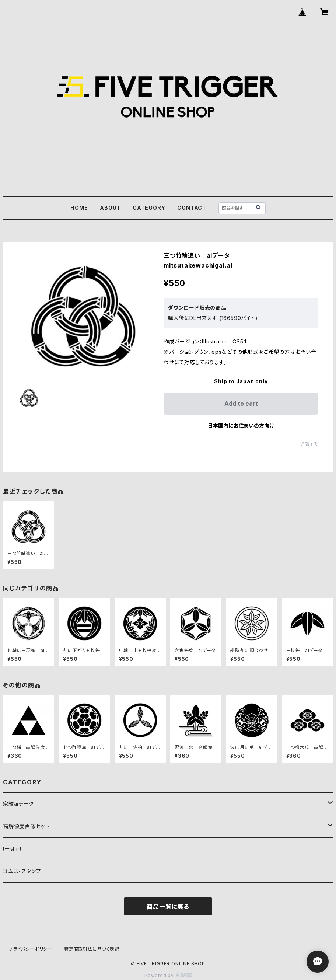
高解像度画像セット (26, 826)
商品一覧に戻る (168, 907)
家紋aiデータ (18, 804)
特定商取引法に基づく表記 (92, 949)
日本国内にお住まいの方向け (241, 426)
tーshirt (12, 849)
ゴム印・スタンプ (22, 871)
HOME (79, 208)
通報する (309, 444)
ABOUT (110, 208)
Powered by (168, 975)
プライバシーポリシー (31, 949)
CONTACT (192, 208)
